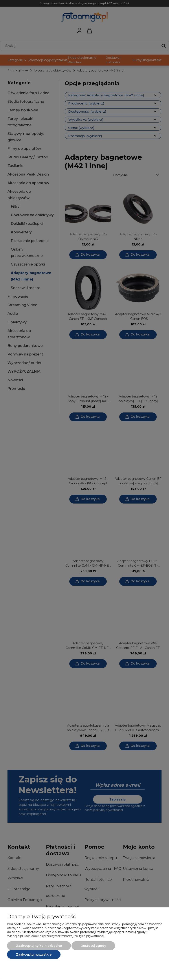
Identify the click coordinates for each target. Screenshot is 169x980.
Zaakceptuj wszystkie (34, 954)
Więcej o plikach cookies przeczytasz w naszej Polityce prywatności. (56, 936)
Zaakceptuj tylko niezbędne (39, 946)
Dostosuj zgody (93, 946)
